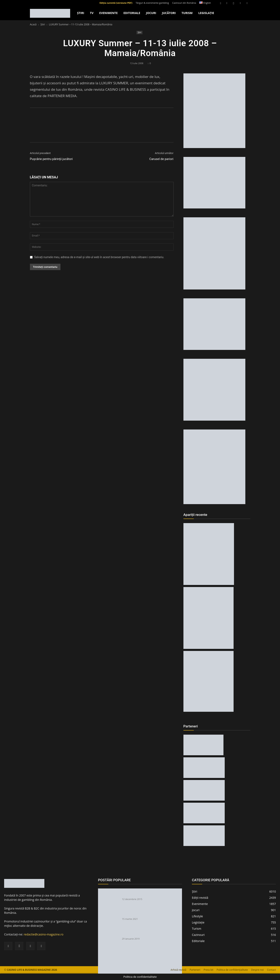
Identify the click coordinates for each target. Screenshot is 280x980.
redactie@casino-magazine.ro (44, 934)
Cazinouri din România (184, 3)
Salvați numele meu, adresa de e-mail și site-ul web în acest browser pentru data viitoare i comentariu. (99, 257)
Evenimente (108, 13)
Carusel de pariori (161, 159)
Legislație (206, 13)
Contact (271, 970)
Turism (187, 13)
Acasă (33, 24)
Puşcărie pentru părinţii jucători (51, 159)
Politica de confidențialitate (232, 970)
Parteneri (195, 970)
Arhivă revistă (178, 970)
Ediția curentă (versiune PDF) (116, 3)
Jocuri (151, 13)
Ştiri (81, 13)
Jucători (169, 13)
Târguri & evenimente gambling (152, 3)
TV (92, 13)
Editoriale (132, 13)
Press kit (209, 970)
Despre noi (257, 970)
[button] (221, 3)
